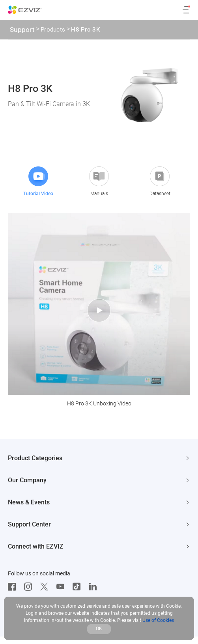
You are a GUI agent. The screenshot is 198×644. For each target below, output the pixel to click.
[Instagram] (30, 587)
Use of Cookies (158, 620)
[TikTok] (78, 587)
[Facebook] (14, 587)
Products (53, 30)
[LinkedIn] (95, 587)
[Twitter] (46, 587)
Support (22, 30)
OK (99, 629)
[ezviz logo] (25, 10)
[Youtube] (62, 587)
